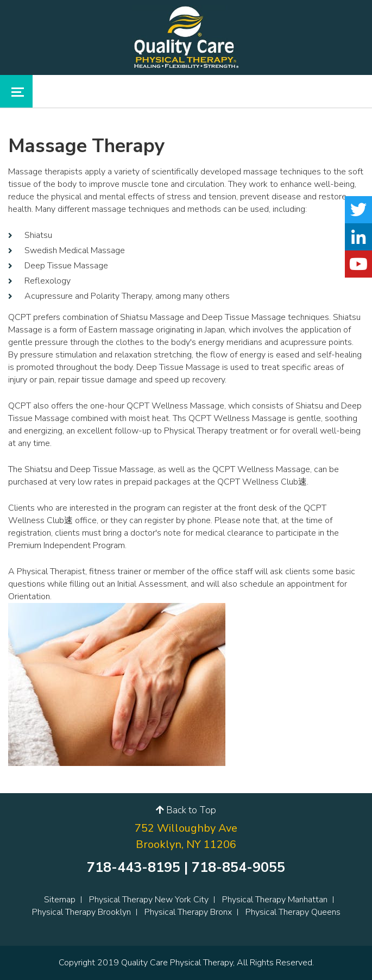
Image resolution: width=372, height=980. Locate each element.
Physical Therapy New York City (149, 900)
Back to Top (186, 810)
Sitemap (60, 900)
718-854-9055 (238, 868)
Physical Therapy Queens (293, 912)
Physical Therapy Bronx (188, 912)
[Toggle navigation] (16, 91)
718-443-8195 (134, 868)
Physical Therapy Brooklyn (81, 912)
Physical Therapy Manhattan (275, 900)
